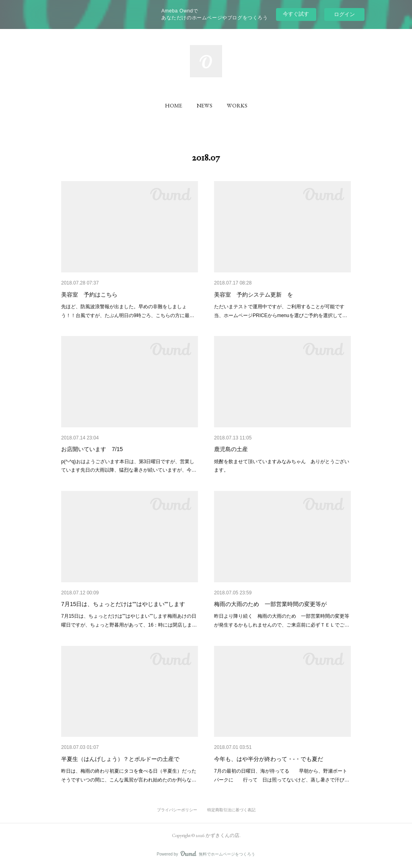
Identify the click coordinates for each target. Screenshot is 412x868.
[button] (174, 105)
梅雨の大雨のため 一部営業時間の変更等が (270, 604)
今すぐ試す (296, 14)
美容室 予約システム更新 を (253, 295)
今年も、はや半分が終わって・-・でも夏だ (269, 759)
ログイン (344, 14)
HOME (174, 105)
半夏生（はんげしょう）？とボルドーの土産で (120, 759)
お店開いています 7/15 (92, 449)
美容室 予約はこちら (89, 295)
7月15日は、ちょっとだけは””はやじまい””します (123, 604)
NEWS (205, 105)
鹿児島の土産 (231, 449)
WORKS (237, 105)
